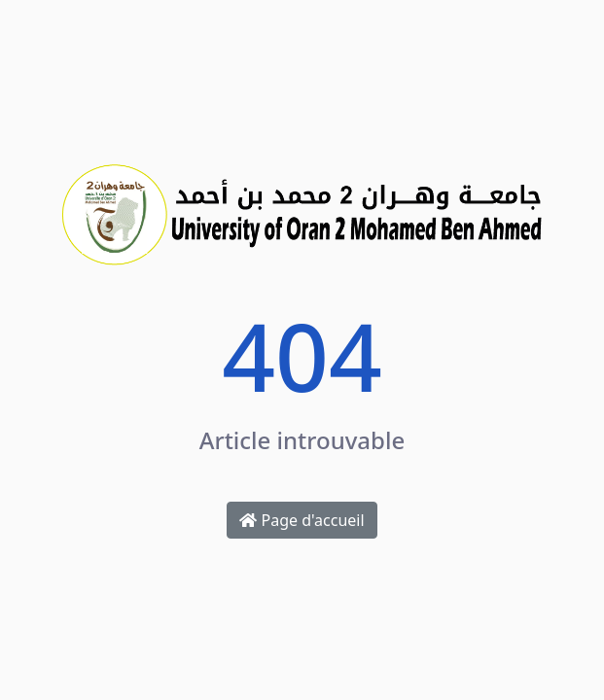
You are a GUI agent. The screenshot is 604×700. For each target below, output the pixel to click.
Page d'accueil (302, 520)
